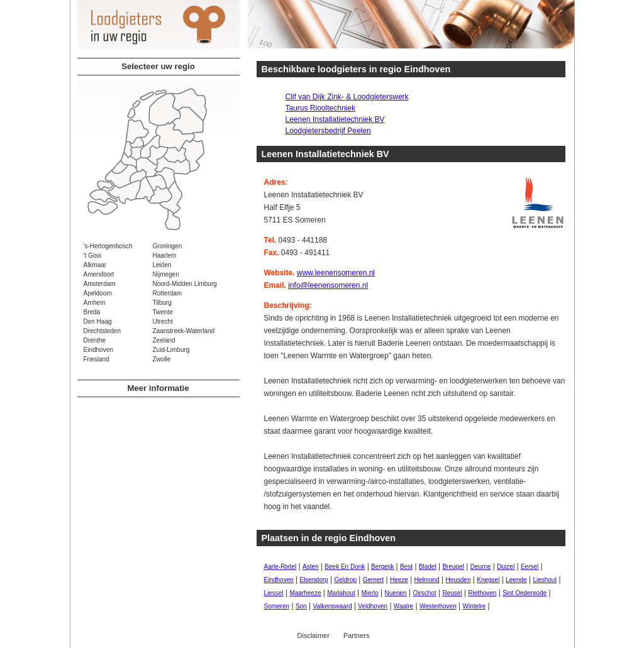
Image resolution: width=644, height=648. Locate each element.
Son (301, 606)
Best (406, 567)
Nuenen (396, 593)
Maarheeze (305, 593)
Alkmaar (95, 265)
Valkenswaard (332, 606)
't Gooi (93, 255)
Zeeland (164, 340)
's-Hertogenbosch (108, 246)
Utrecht (163, 321)
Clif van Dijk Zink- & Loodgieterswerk (347, 97)
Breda (92, 312)
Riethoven (482, 593)
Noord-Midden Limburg (185, 284)
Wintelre (475, 606)
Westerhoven (438, 606)
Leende (516, 580)
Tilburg (162, 303)
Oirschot (424, 593)
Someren (277, 606)
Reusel (452, 593)
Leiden (162, 265)
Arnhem (95, 303)
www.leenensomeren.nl (336, 273)
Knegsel (488, 580)
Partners (357, 635)
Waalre (403, 606)
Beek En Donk (345, 567)
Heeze (399, 580)
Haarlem (165, 255)
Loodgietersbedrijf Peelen (328, 131)
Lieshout (545, 580)
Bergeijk (382, 567)
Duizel (506, 567)
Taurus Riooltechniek (320, 108)
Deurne (481, 567)
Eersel (530, 567)
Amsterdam (100, 284)
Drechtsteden (102, 331)
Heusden (458, 580)
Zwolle (162, 359)
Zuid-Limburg (171, 350)
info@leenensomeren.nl (328, 285)
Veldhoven (373, 606)
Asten (311, 567)
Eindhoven (98, 350)
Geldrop (345, 580)
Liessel (274, 593)
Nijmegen (166, 274)
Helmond (427, 580)
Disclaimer (314, 635)
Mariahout (341, 593)
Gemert (373, 580)
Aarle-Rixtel (280, 567)
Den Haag (98, 321)
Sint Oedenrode (525, 593)
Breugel (453, 567)
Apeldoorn (98, 293)
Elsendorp (314, 580)
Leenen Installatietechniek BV (335, 119)
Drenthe (95, 340)
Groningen (168, 246)
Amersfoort (99, 274)
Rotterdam (168, 293)
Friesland (97, 359)
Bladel (428, 567)
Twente (163, 312)
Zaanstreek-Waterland (184, 331)
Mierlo (370, 593)
